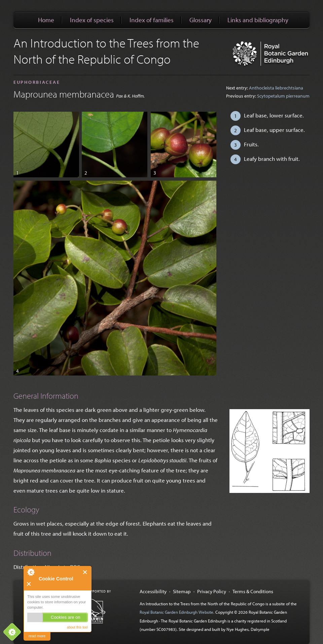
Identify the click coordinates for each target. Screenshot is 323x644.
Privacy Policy (212, 591)
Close (85, 572)
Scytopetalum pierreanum (283, 96)
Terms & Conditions (253, 591)
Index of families (152, 20)
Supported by (99, 591)
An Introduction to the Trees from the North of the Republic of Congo (106, 51)
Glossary (201, 20)
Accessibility (153, 591)
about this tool (77, 627)
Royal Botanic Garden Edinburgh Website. (177, 612)
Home (46, 20)
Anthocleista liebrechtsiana (276, 88)
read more (37, 636)
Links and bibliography (258, 20)
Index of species (92, 20)
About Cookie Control (31, 572)
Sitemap (182, 591)
